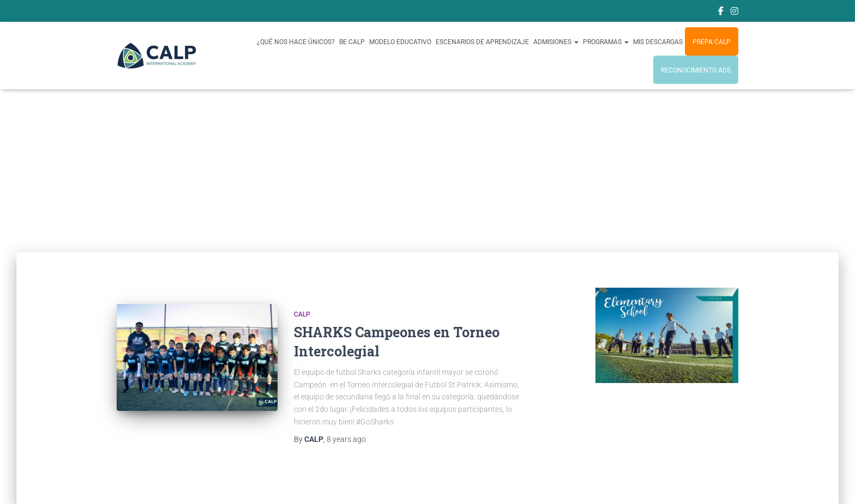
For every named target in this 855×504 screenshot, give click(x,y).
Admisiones (556, 42)
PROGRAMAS (606, 42)
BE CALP (352, 42)
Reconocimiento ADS (696, 70)
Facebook (721, 13)
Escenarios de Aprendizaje (482, 42)
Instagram (734, 13)
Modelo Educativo (400, 42)
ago (346, 439)
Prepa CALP (712, 42)
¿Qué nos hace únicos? (296, 42)
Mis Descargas (658, 42)
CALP (302, 314)
